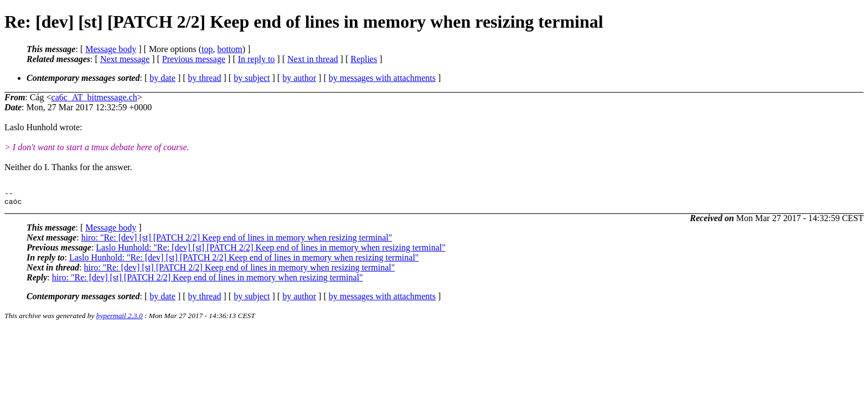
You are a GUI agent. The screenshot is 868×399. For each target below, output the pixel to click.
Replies (364, 59)
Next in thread (313, 59)
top (207, 49)
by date (162, 78)
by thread (205, 78)
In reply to (257, 59)
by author (299, 78)
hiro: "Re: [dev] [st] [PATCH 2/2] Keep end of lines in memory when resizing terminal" (237, 241)
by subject (252, 78)
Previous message (194, 59)
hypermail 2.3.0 (120, 319)
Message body (111, 49)
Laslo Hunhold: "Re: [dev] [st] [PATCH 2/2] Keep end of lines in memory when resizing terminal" (270, 251)
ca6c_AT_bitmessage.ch (94, 97)
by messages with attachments (382, 78)
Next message (125, 59)
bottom (229, 49)
